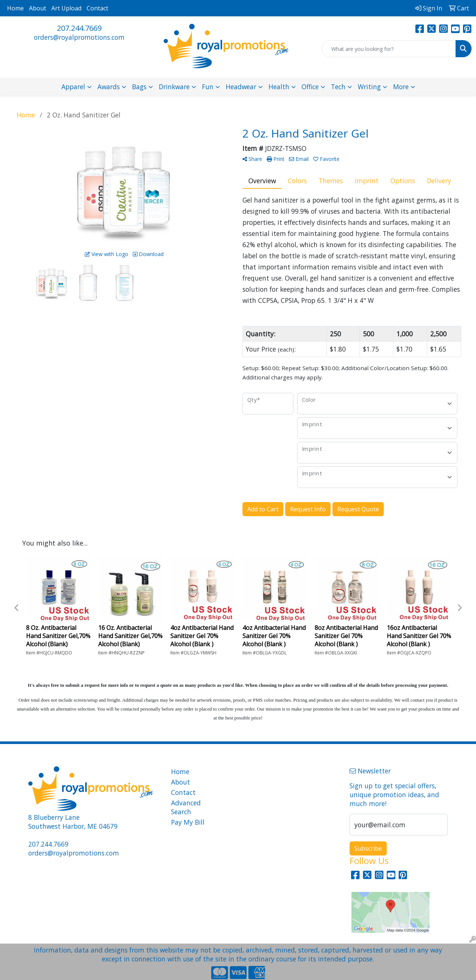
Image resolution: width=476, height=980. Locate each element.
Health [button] (279, 87)
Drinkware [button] (174, 87)
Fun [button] (208, 87)
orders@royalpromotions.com (79, 37)
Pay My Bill (188, 822)
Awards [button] (109, 87)
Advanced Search (186, 807)
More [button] (401, 87)
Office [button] (310, 87)
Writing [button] (369, 87)
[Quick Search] (389, 49)
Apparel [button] (73, 87)
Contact (97, 8)
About (38, 8)
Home (15, 8)
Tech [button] (338, 87)
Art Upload (66, 8)
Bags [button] (139, 87)
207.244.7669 (79, 28)
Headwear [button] (241, 87)
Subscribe (368, 848)
